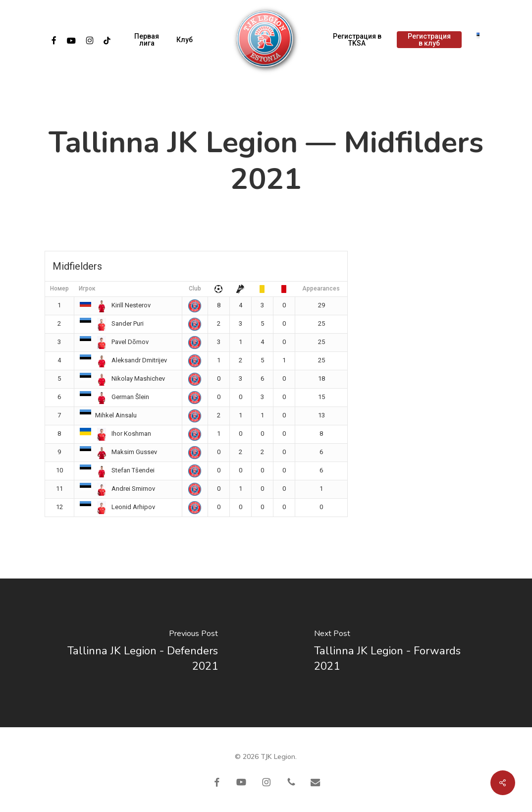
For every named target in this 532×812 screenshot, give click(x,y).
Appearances (321, 289)
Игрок (87, 289)
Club (195, 289)
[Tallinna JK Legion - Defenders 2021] (133, 653)
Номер (59, 289)
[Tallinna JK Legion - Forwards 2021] (399, 653)
